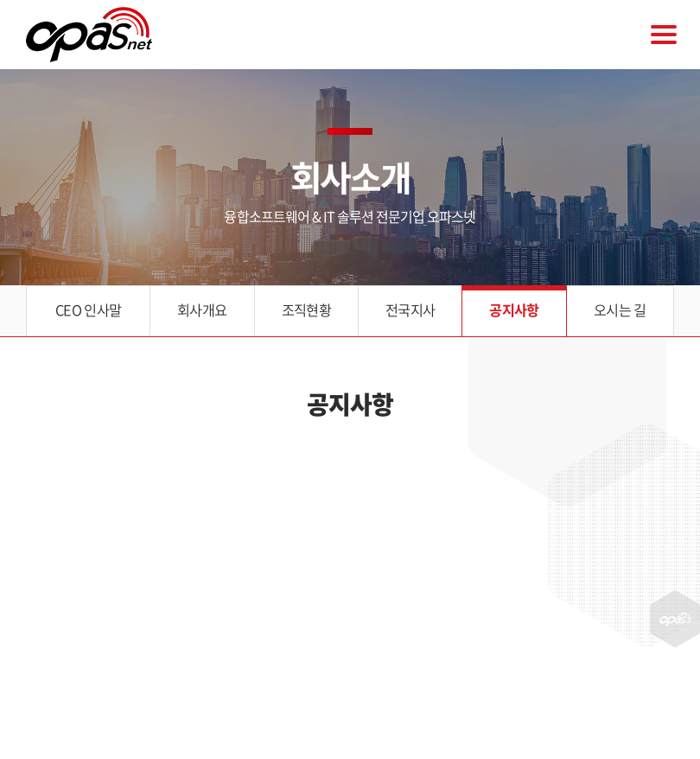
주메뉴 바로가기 (0, 0)
